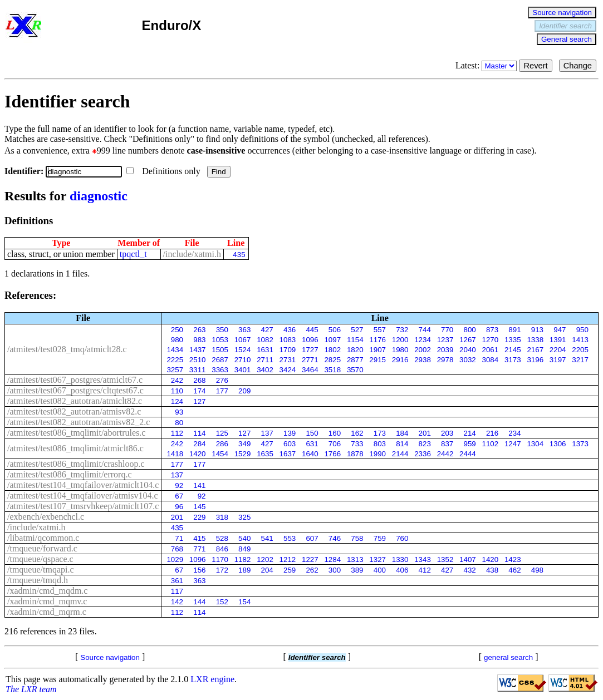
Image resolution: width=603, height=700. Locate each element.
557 (380, 330)
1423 (513, 559)
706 (335, 444)
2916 (400, 360)
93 (179, 412)
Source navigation (562, 13)
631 (312, 444)
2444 (468, 454)
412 (425, 570)
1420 (198, 454)
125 (222, 433)
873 (492, 330)
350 (222, 330)
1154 (355, 340)
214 (469, 433)
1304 (535, 444)
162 (357, 433)
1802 (332, 350)
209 (244, 391)
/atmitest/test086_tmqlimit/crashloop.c (76, 464)
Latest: (487, 65)
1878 (355, 454)
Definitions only (164, 171)
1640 (310, 454)
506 (335, 330)
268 (199, 380)
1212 (288, 559)
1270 (491, 340)
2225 (175, 360)
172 (222, 570)
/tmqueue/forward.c (42, 548)
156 (199, 570)
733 (357, 444)
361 (177, 581)
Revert (535, 66)
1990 (378, 454)
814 (402, 444)
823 (425, 444)
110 (177, 391)
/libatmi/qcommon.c (43, 538)
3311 (198, 370)
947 (560, 330)
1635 (265, 454)
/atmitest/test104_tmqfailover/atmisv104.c (83, 496)
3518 (332, 370)
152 (222, 602)
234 (514, 433)
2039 (445, 350)
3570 (355, 370)
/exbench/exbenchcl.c (46, 517)
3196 (535, 360)
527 (357, 330)
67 (179, 496)
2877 (355, 360)
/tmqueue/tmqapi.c (41, 570)
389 (357, 570)
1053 (220, 340)
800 (469, 330)
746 (335, 538)
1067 (243, 340)
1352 (445, 559)
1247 (513, 444)
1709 (288, 350)
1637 (288, 454)
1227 (310, 559)
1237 (445, 340)
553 (290, 538)
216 (492, 433)
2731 (288, 360)
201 (425, 433)
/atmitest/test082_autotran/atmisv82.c (74, 411)
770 (447, 330)
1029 (175, 559)
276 (222, 380)
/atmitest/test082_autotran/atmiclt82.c (75, 401)
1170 (220, 559)
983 (199, 340)
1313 (355, 559)
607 (312, 538)
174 (199, 391)
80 (179, 423)
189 (244, 570)
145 (199, 507)
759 (380, 538)
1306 (558, 444)
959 (469, 444)
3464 (310, 370)
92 (179, 485)
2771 (310, 360)
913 (537, 330)
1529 (243, 454)
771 (199, 549)
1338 (535, 340)
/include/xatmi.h (192, 254)
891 (514, 330)
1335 (513, 340)
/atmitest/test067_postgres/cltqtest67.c (75, 390)
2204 (558, 350)
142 (177, 602)
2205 (580, 350)
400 (380, 570)
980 (177, 340)
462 (514, 570)
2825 (332, 360)
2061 (491, 350)
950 (582, 330)
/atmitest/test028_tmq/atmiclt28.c (67, 349)
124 (177, 401)
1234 (423, 340)
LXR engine (212, 679)
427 (267, 330)
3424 (288, 370)
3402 (265, 370)
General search (567, 39)
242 (177, 380)
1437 (198, 350)
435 (239, 255)
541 (267, 538)
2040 (468, 350)
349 (244, 444)
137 (267, 433)
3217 (580, 360)
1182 (243, 559)
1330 (400, 559)
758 (357, 538)
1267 (468, 340)
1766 (332, 454)
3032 (468, 360)
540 (244, 538)
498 (537, 570)
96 (179, 507)
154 (244, 602)
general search (508, 657)
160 (335, 433)
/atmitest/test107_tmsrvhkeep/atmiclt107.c (83, 506)
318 (222, 517)
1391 (558, 340)
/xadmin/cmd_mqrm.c (47, 612)
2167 (535, 350)
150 (312, 433)
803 (380, 444)
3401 (243, 370)
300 (335, 570)
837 (447, 444)
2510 (198, 360)
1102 (491, 444)
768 (177, 549)
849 (244, 549)
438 (492, 570)
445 (312, 330)
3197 (558, 360)
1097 (332, 340)
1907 (378, 350)
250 (177, 330)
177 (222, 391)
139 (290, 433)
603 (290, 444)
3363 (220, 370)
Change (578, 66)
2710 (243, 360)
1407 (468, 559)
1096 (310, 340)
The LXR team (31, 689)
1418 (175, 454)
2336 (423, 454)
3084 (491, 360)
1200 (400, 340)
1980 (400, 350)
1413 (580, 340)
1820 (355, 350)
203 (447, 433)
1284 (332, 559)
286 (222, 444)
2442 (445, 454)
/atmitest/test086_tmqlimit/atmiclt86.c (75, 448)
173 (380, 433)
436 (290, 330)
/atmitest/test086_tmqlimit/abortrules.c (76, 433)
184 (402, 433)
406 (402, 570)
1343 (423, 559)
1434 (175, 350)
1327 (378, 559)
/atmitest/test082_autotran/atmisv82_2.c (79, 422)
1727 (310, 350)
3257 (175, 370)
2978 (445, 360)
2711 (265, 360)
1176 (378, 340)
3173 (513, 360)
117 (177, 591)
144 (199, 602)
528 (222, 538)
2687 (220, 360)
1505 (220, 350)
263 (199, 330)
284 (199, 444)
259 (290, 570)
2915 (378, 360)
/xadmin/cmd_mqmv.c (47, 601)
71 (179, 538)
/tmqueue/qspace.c (40, 559)
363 (244, 330)
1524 (243, 350)
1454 (220, 454)
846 (222, 549)
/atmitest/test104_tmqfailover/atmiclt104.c (83, 485)
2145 (513, 350)
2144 (400, 454)
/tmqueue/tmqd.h (38, 580)
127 (199, 401)
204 (267, 570)
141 (199, 485)
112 (177, 433)
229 (199, 517)
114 (199, 433)
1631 (265, 350)
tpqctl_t (133, 254)
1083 (288, 340)
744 (425, 330)
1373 (580, 444)
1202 (265, 559)
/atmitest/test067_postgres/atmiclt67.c (75, 380)
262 (312, 570)
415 (199, 538)
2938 (423, 360)
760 (402, 538)
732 (402, 330)
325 (244, 517)
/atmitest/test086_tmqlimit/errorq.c (70, 474)
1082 (265, 340)
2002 (423, 350)
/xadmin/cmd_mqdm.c (47, 591)
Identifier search (565, 26)
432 (469, 570)
